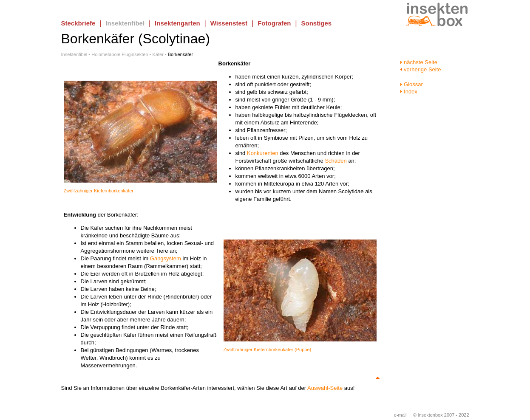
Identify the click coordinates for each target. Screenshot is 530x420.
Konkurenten (263, 153)
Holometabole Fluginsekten (120, 54)
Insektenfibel (125, 23)
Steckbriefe (78, 23)
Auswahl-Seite (325, 388)
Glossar (411, 84)
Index (409, 92)
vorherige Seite (421, 69)
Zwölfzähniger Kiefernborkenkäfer (99, 191)
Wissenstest (229, 23)
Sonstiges (317, 23)
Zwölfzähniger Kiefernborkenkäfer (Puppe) (268, 350)
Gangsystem (166, 258)
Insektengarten (177, 23)
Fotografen (274, 23)
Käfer (158, 54)
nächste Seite (419, 62)
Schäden (336, 161)
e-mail (400, 415)
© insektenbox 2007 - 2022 (441, 415)
